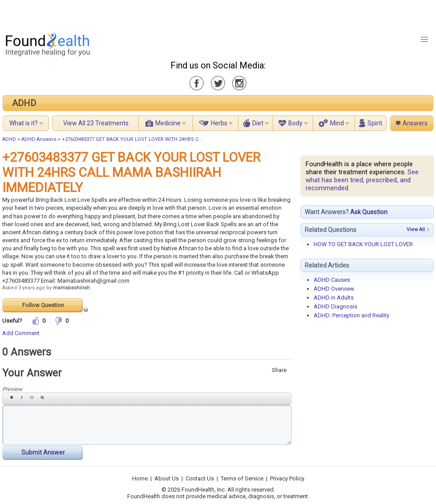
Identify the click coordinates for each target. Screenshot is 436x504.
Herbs (219, 123)
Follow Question (43, 305)
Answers (415, 123)
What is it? (24, 123)
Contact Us (200, 478)
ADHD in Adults (334, 298)
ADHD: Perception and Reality (351, 315)
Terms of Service (242, 478)
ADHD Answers (39, 139)
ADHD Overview (334, 289)
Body (295, 123)
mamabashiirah (71, 288)
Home (140, 478)
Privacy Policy (287, 478)
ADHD (24, 103)
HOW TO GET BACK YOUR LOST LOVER (363, 244)
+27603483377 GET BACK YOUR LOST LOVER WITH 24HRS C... (132, 139)
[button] (424, 40)
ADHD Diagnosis (335, 306)
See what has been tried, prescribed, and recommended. (362, 180)
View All (416, 230)
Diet (258, 123)
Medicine (168, 123)
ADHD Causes (332, 280)
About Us (167, 478)
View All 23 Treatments (96, 123)
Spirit (375, 123)
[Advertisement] (111, 13)
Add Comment (21, 333)
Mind (337, 123)
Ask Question (369, 212)
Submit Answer (43, 452)
